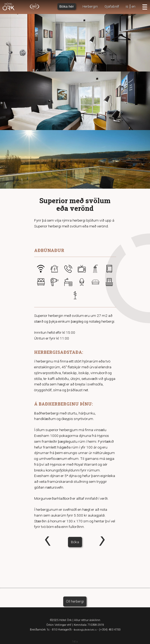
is (127, 6)
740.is (75, 642)
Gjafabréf (112, 6)
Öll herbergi (75, 601)
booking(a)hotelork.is (85, 630)
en (134, 6)
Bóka (75, 542)
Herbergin (90, 6)
